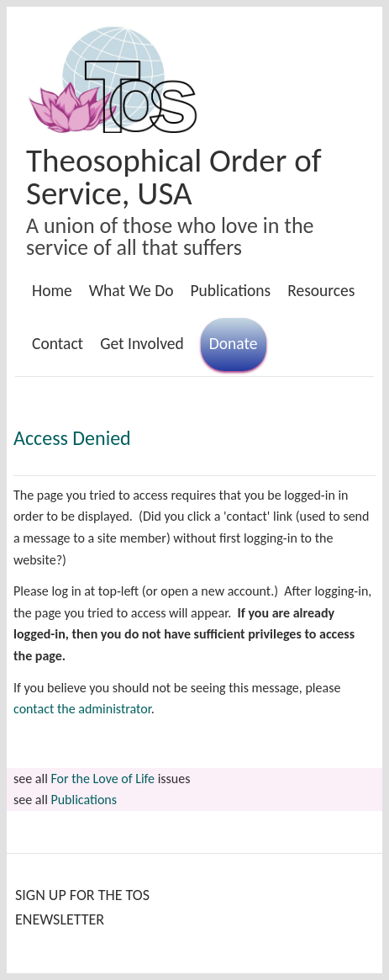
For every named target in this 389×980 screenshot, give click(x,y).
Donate (234, 343)
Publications (230, 290)
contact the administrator (82, 709)
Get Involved (142, 343)
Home (52, 290)
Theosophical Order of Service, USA (174, 177)
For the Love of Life (103, 779)
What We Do (131, 290)
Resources (321, 290)
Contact (58, 343)
